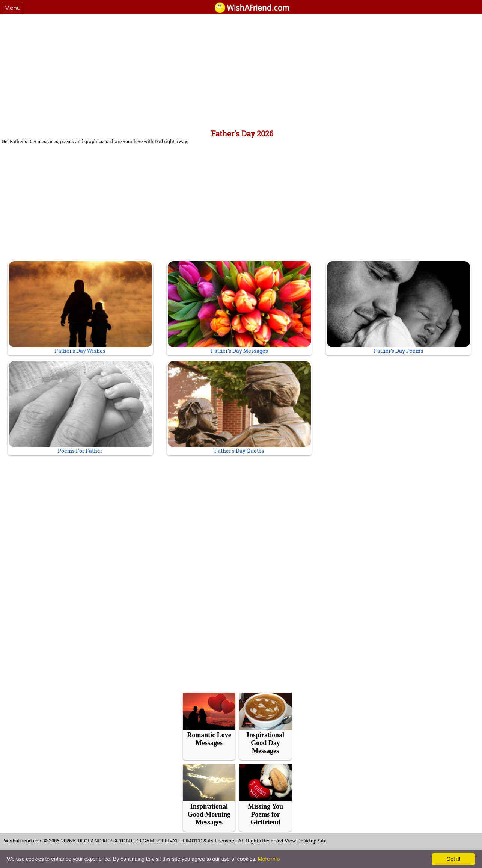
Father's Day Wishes (80, 308)
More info (269, 859)
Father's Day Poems (398, 308)
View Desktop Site (306, 841)
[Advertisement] (241, 70)
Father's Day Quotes (239, 408)
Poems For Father (80, 408)
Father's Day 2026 (242, 133)
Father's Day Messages (239, 308)
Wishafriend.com (23, 841)
